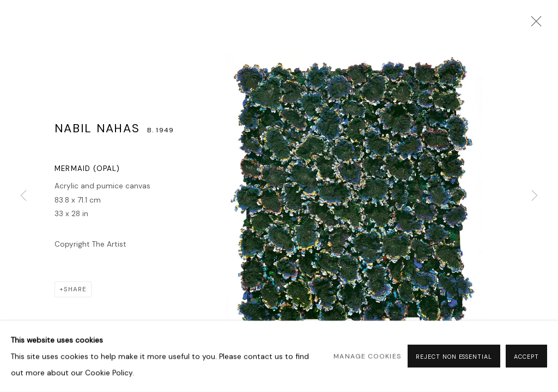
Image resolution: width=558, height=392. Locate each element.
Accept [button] (526, 357)
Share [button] (75, 289)
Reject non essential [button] (454, 357)
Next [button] (535, 196)
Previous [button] (23, 196)
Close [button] (533, 24)
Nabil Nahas (97, 128)
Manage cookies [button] (367, 357)
